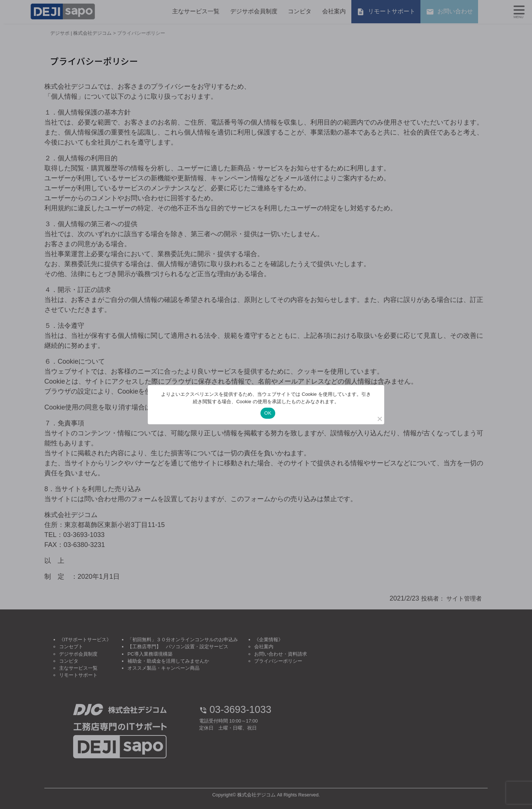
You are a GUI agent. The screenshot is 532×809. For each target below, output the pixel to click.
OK (268, 413)
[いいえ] (379, 419)
